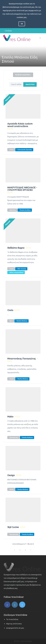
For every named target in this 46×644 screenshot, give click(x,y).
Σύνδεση (8, 31)
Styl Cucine (13, 527)
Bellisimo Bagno (16, 248)
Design (11, 475)
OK (22, 24)
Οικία (10, 310)
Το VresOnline (12, 619)
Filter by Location (23, 75)
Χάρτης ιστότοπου (14, 624)
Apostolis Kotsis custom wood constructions (20, 125)
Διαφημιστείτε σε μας (15, 628)
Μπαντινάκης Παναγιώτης (22, 359)
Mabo (10, 417)
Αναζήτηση (30, 84)
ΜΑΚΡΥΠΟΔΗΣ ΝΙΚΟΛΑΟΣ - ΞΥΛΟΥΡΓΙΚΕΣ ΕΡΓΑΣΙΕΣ (22, 189)
